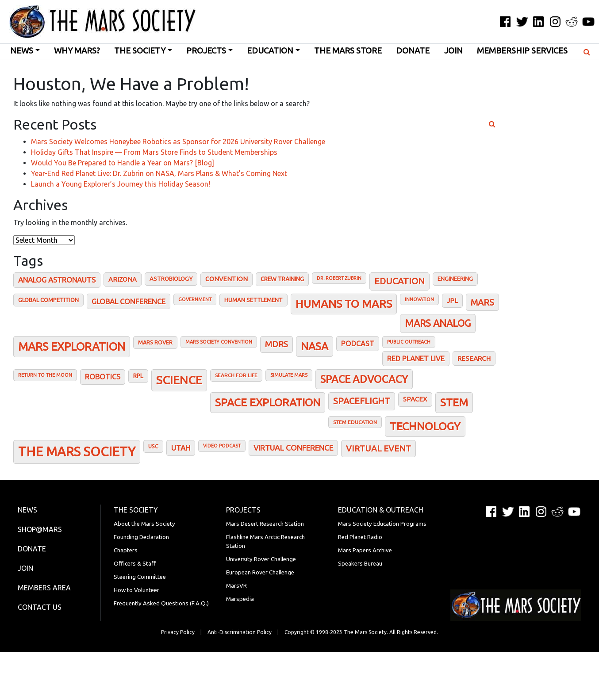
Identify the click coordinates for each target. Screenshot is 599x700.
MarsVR (236, 586)
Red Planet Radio (360, 537)
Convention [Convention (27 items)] (227, 279)
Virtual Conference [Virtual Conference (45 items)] (293, 448)
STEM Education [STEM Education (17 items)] (355, 422)
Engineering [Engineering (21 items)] (455, 279)
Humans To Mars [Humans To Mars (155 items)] (344, 304)
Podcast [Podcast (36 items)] (358, 344)
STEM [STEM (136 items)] (454, 402)
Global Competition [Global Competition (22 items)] (48, 300)
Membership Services (522, 51)
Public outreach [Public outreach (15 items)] (409, 342)
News (22, 51)
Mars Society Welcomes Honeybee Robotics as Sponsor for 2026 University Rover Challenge (178, 142)
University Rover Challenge (261, 559)
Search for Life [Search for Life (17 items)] (236, 375)
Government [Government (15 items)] (195, 299)
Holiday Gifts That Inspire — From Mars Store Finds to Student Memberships (154, 152)
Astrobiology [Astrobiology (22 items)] (171, 279)
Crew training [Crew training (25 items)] (282, 279)
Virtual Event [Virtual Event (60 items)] (378, 448)
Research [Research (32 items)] (474, 358)
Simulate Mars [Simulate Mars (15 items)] (289, 375)
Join (453, 51)
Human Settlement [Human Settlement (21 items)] (253, 300)
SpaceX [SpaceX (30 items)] (415, 399)
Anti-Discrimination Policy (240, 632)
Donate (413, 51)
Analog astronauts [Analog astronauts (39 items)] (57, 280)
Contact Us (40, 607)
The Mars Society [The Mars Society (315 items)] (77, 452)
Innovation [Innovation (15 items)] (419, 299)
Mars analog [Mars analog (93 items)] (438, 323)
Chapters (126, 550)
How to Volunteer (136, 590)
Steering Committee (140, 577)
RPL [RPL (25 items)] (138, 376)
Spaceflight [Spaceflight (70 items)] (362, 401)
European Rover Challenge (260, 572)
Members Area (44, 588)
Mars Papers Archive (365, 550)
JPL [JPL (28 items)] (452, 300)
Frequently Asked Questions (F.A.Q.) (161, 603)
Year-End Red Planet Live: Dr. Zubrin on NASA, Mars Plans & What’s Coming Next (159, 173)
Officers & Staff (135, 564)
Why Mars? (77, 51)
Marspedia (240, 599)
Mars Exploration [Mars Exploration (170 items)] (72, 346)
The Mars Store (348, 51)
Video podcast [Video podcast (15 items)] (222, 446)
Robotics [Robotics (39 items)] (103, 377)
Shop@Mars (40, 529)
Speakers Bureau (360, 564)
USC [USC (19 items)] (153, 446)
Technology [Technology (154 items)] (425, 426)
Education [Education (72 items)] (399, 281)
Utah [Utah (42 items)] (181, 448)
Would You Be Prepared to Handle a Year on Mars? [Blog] (123, 163)
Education (270, 51)
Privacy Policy (178, 632)
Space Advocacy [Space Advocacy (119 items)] (364, 379)
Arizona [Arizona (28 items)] (123, 279)
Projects (206, 51)
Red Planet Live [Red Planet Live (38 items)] (416, 359)
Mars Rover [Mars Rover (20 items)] (155, 342)
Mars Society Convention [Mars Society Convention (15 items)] (219, 342)
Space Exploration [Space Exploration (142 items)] (268, 402)
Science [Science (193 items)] (179, 380)
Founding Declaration (141, 537)
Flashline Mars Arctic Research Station (265, 541)
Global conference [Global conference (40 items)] (129, 301)
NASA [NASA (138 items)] (315, 346)
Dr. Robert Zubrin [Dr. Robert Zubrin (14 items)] (339, 278)
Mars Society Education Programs (382, 524)
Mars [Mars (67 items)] (482, 302)
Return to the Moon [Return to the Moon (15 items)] (45, 375)
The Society (140, 51)
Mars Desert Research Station (265, 524)
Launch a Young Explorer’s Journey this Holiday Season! (121, 184)
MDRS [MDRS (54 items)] (276, 344)
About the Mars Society (144, 524)
